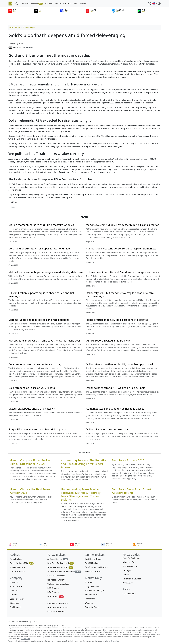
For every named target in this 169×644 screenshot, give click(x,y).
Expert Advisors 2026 (22, 563)
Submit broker (16, 586)
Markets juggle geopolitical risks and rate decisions (39, 320)
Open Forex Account (56, 612)
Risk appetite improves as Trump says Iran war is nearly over (44, 341)
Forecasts (89, 582)
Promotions (90, 599)
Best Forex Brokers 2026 (61, 563)
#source (12, 207)
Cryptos (58, 3)
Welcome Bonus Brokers (58, 584)
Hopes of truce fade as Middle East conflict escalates (117, 320)
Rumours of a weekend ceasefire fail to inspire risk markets (121, 248)
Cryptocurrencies (17, 571)
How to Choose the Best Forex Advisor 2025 (30, 491)
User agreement (17, 599)
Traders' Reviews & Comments (64, 572)
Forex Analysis (29, 27)
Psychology (128, 583)
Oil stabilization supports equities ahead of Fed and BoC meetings (42, 294)
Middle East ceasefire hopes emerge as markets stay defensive (46, 272)
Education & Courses (132, 579)
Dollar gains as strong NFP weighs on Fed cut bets (116, 388)
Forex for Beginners (131, 558)
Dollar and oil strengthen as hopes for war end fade (39, 248)
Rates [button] (75, 3)
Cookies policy (16, 607)
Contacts (14, 582)
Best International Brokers (97, 567)
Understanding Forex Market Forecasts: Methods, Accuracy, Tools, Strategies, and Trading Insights (81, 494)
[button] (155, 4)
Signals (126, 575)
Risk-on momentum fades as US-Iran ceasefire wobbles (41, 225)
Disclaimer (14, 603)
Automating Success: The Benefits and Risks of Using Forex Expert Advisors (84, 464)
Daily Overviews (92, 586)
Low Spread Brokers (56, 576)
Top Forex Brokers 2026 (60, 567)
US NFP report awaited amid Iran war (108, 341)
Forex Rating (15, 27)
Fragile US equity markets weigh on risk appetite (37, 429)
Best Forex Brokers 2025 (128, 460)
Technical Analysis (130, 566)
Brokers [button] (25, 3)
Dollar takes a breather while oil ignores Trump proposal (119, 364)
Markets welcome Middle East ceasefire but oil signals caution (123, 225)
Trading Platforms (18, 567)
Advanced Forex (130, 562)
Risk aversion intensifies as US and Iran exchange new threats (122, 272)
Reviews (37, 3)
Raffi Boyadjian (27, 47)
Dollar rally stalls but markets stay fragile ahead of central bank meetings (120, 294)
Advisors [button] (48, 3)
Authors (13, 595)
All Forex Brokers (58, 559)
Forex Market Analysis (95, 591)
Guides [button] (83, 3)
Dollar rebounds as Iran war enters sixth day (35, 364)
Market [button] (66, 3)
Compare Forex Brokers (58, 603)
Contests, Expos (92, 607)
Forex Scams (56, 596)
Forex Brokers (16, 559)
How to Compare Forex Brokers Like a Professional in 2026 (31, 462)
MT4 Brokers (53, 592)
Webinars (89, 603)
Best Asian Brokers (93, 571)
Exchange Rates (129, 594)
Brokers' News (91, 595)
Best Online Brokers (94, 559)
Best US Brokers (92, 563)
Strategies (127, 571)
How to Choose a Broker (58, 607)
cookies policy (114, 641)
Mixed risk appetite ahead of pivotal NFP (32, 409)
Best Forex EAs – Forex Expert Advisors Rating (132, 491)
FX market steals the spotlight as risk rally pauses (115, 409)
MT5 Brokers (53, 588)
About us (14, 591)
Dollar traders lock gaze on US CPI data (32, 388)
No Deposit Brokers (56, 580)
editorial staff (25, 639)
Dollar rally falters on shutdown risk (107, 429)
